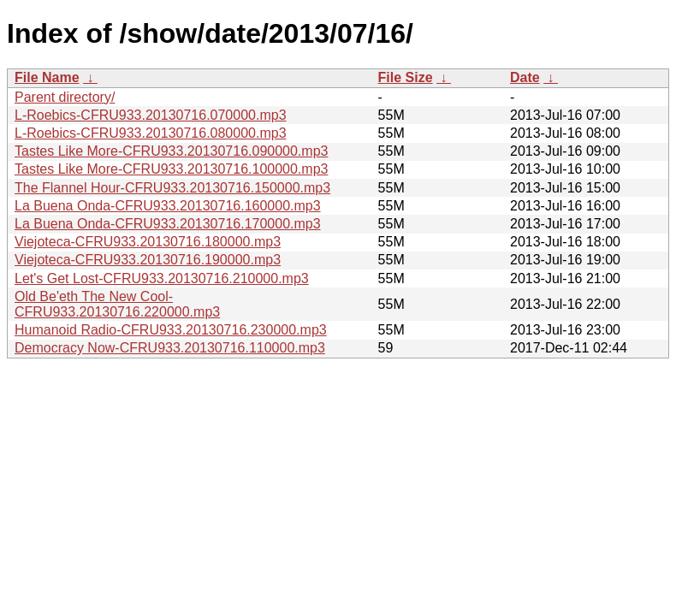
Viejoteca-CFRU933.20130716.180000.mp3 (148, 242)
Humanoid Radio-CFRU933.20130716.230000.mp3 (171, 330)
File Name (47, 77)
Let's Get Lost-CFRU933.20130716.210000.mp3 (162, 278)
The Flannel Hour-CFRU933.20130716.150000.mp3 (172, 188)
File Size (406, 77)
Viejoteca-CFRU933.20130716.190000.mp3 (148, 260)
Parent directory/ (65, 97)
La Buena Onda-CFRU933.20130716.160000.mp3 (168, 206)
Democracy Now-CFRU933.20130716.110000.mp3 (170, 348)
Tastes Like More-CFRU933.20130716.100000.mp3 (171, 169)
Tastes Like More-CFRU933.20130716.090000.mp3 (171, 151)
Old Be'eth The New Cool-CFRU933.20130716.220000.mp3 (117, 304)
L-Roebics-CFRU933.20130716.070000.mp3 (151, 115)
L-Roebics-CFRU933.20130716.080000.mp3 (151, 133)
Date (525, 77)
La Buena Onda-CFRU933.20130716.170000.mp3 (168, 224)
